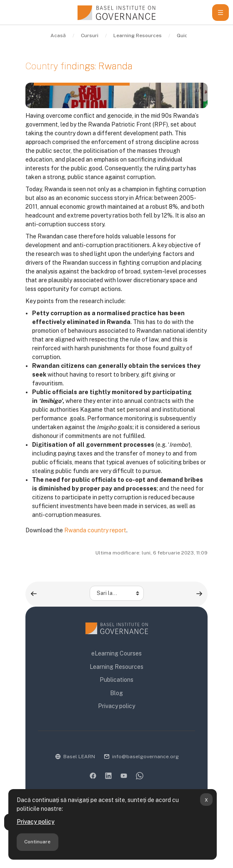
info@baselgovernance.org (145, 757)
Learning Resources (116, 667)
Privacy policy (36, 822)
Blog (116, 693)
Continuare (37, 842)
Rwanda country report (95, 530)
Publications (116, 680)
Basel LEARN (79, 757)
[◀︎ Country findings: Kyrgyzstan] (34, 594)
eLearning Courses (116, 653)
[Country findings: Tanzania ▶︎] (199, 594)
